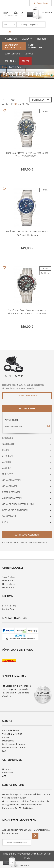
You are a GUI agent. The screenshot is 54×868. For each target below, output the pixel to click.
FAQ (4, 751)
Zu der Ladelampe (27, 396)
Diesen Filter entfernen (48, 428)
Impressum (8, 773)
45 (19, 104)
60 (23, 104)
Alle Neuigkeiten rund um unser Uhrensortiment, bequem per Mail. (26, 832)
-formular (23, 748)
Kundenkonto (42, 3)
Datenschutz (8, 741)
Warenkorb (47, 12)
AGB (4, 776)
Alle (28, 104)
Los (9, 32)
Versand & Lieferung (12, 734)
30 (16, 104)
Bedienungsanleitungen (14, 744)
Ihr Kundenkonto (10, 730)
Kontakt (6, 737)
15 (12, 104)
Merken (4, 110)
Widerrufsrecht (10, 748)
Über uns (7, 769)
